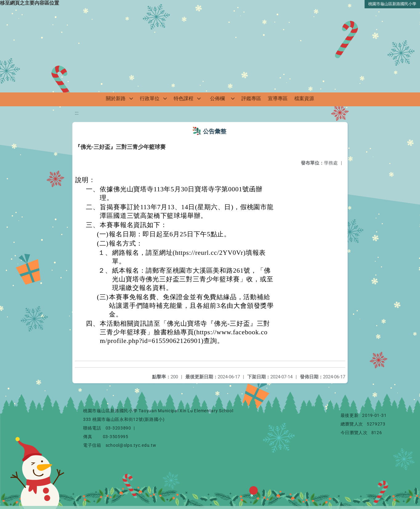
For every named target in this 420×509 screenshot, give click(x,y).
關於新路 (116, 98)
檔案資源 (304, 98)
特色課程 (184, 98)
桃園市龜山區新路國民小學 (392, 4)
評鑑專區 (251, 98)
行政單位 (150, 98)
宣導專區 (278, 98)
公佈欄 (217, 98)
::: (77, 113)
